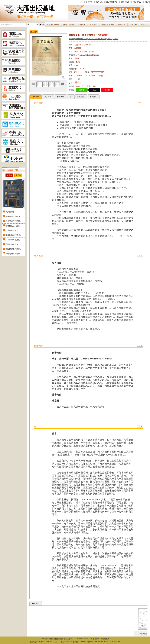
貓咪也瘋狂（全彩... (13, 226)
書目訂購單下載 (108, 25)
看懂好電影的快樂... (13, 249)
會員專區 (93, 25)
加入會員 (99, 2)
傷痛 (94, 86)
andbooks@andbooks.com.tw (92, 642)
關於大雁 (133, 25)
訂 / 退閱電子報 (112, 2)
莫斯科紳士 (10, 212)
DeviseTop (116, 642)
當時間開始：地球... (13, 254)
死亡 (83, 86)
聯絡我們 (145, 25)
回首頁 (148, 2)
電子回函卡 (125, 2)
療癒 (78, 86)
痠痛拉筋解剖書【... (13, 235)
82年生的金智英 (12, 230)
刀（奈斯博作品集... (13, 240)
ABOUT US (137, 2)
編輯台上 (122, 25)
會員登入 (89, 2)
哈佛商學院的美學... (13, 221)
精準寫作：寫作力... (13, 217)
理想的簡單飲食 (12, 244)
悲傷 (89, 86)
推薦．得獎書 (69, 25)
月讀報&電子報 (53, 25)
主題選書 (82, 25)
